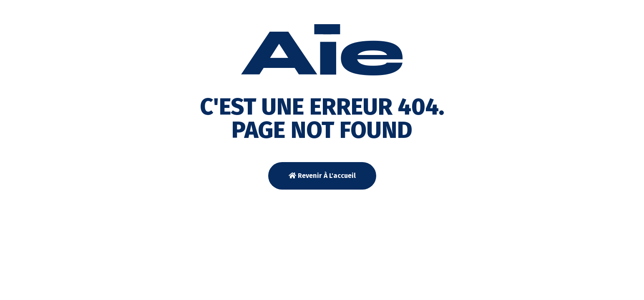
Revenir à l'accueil (322, 176)
